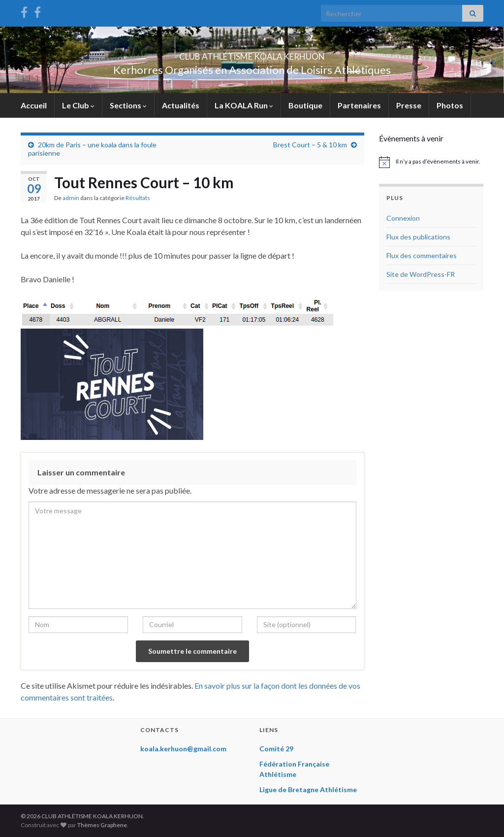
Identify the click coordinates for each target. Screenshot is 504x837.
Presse (409, 105)
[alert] (431, 162)
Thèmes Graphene (102, 825)
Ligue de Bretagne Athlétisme (308, 789)
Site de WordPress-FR (421, 274)
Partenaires (359, 105)
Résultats (138, 198)
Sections (128, 105)
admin (71, 198)
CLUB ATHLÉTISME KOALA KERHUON (252, 53)
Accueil (34, 105)
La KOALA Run (244, 105)
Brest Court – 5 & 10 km (310, 145)
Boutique (305, 105)
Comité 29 (276, 749)
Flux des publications (418, 237)
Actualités (181, 105)
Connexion (403, 218)
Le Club (78, 105)
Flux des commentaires (422, 255)
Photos (450, 105)
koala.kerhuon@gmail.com (183, 749)
